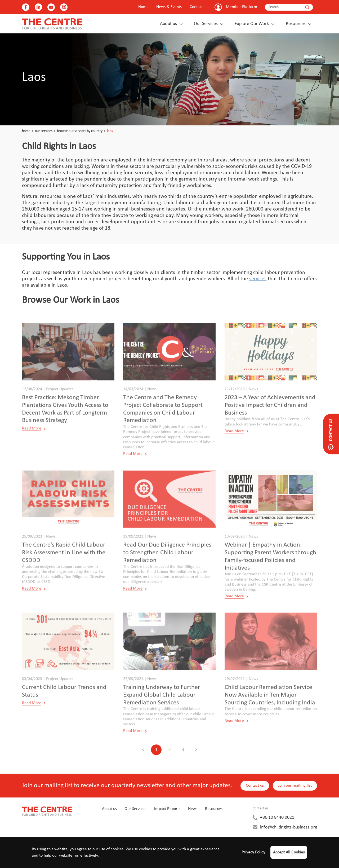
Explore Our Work (252, 24)
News (193, 809)
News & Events (169, 7)
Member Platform (242, 7)
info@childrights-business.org (289, 827)
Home (143, 7)
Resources (296, 24)
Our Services (206, 24)
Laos (110, 131)
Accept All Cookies (289, 852)
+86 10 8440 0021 (277, 817)
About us (168, 24)
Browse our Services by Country (80, 131)
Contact (196, 7)
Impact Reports (167, 809)
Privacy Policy (253, 852)
